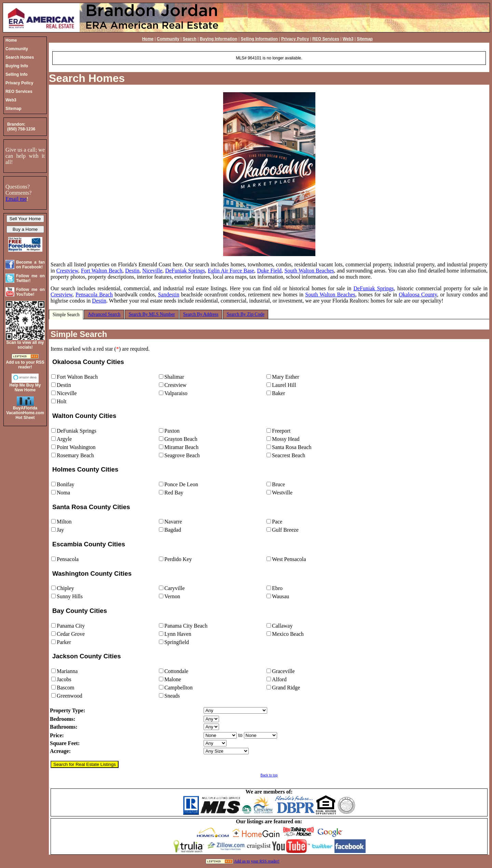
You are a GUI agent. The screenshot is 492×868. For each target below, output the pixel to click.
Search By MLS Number (152, 314)
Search (190, 39)
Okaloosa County (418, 295)
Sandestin (168, 295)
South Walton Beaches (309, 271)
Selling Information (259, 39)
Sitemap (365, 39)
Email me (16, 199)
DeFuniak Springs (185, 271)
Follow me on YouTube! (30, 292)
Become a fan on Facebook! (30, 265)
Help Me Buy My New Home (25, 388)
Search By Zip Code (245, 314)
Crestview (67, 271)
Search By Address (201, 314)
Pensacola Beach (94, 295)
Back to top (269, 775)
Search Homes (87, 78)
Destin (132, 271)
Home (148, 39)
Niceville (152, 271)
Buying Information (219, 39)
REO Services (326, 39)
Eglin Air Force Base (231, 271)
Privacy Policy (295, 39)
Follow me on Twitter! (30, 278)
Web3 (348, 39)
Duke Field (269, 271)
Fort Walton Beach (102, 271)
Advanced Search (104, 314)
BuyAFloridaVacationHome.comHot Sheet (25, 413)
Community (168, 39)
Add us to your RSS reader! (257, 861)
